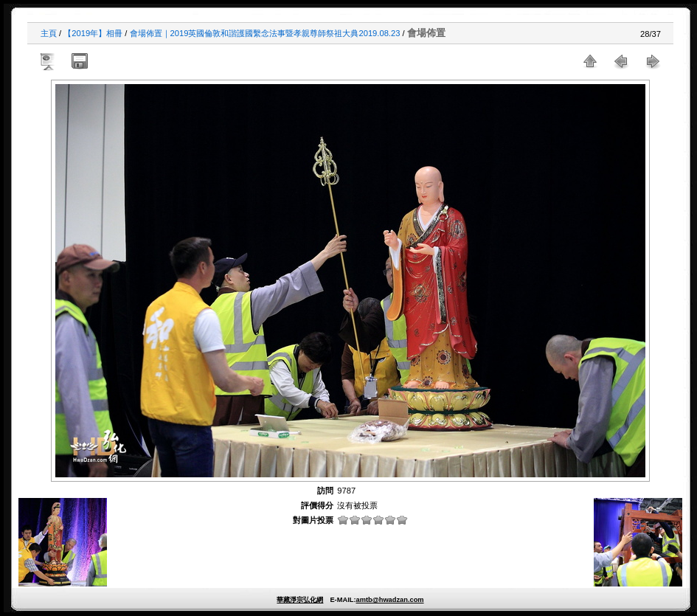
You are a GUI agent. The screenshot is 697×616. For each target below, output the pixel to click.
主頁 (49, 33)
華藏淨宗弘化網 (300, 600)
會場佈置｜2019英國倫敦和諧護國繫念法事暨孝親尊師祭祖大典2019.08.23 (265, 33)
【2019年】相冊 (93, 33)
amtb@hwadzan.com (389, 600)
